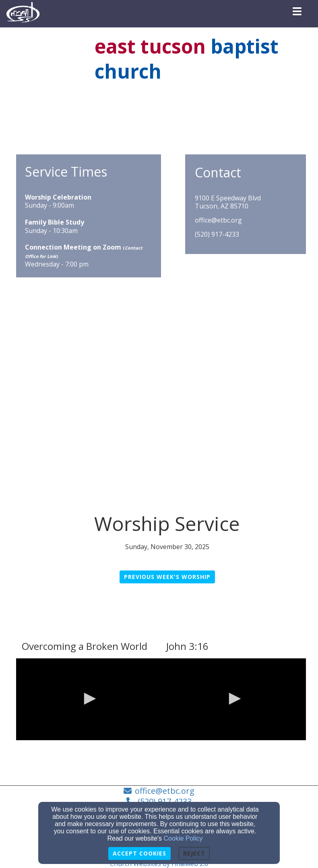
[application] (89, 699)
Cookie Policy (183, 838)
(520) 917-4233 (217, 234)
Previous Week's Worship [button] (167, 577)
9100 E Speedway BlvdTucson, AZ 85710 (228, 202)
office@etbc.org (218, 220)
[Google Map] (161, 362)
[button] (89, 699)
